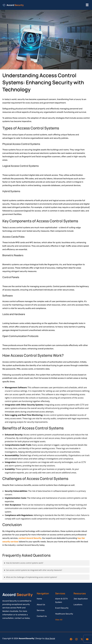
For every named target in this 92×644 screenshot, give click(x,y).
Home (39, 599)
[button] (87, 5)
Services (41, 610)
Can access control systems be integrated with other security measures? (34, 570)
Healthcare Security (64, 614)
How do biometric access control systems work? (25, 563)
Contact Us (42, 616)
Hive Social (50, 638)
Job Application (81, 599)
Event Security (62, 608)
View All (59, 620)
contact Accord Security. (30, 538)
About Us (41, 605)
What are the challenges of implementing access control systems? (32, 577)
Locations (78, 605)
